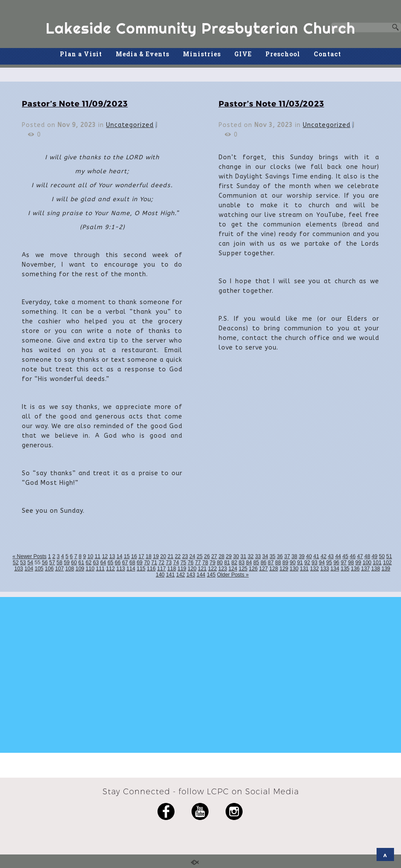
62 (88, 563)
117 (161, 569)
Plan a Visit (81, 54)
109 (80, 569)
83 (242, 563)
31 (243, 556)
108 (70, 569)
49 (375, 556)
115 (141, 569)
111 (100, 569)
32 (251, 556)
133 (325, 569)
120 (192, 569)
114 (131, 569)
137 (365, 569)
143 (191, 575)
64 (103, 563)
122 (212, 569)
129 (284, 569)
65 (110, 563)
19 (156, 556)
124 (233, 569)
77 (198, 563)
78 (205, 563)
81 (227, 563)
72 (161, 563)
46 (353, 556)
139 (386, 569)
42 (324, 556)
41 (316, 556)
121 (202, 569)
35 (272, 556)
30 (236, 556)
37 (287, 556)
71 (154, 563)
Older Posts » (233, 575)
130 (294, 569)
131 (304, 569)
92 (307, 563)
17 (141, 556)
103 (19, 569)
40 (309, 556)
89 (285, 563)
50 (382, 556)
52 (15, 563)
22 (178, 556)
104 (29, 569)
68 (132, 563)
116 (151, 569)
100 (367, 563)
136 (355, 569)
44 (338, 556)
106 (49, 569)
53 (23, 563)
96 (336, 563)
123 (223, 569)
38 (294, 556)
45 (345, 556)
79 (212, 563)
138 (376, 569)
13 (112, 556)
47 (360, 556)
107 (59, 569)
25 (200, 556)
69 (139, 563)
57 (52, 563)
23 (185, 556)
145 (211, 575)
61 (81, 563)
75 (183, 563)
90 (293, 563)
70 (147, 563)
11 (98, 556)
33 (258, 556)
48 (367, 556)
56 (45, 563)
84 (249, 563)
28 (221, 556)
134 (335, 569)
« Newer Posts (30, 556)
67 (125, 563)
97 (344, 563)
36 (280, 556)
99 (358, 563)
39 (302, 556)
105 (39, 569)
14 (119, 556)
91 (300, 563)
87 (271, 563)
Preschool (283, 54)
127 (264, 569)
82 (234, 563)
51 (389, 556)
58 (59, 563)
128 (274, 569)
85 (256, 563)
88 (278, 563)
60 (74, 563)
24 (192, 556)
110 (90, 569)
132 (315, 569)
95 (329, 563)
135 (345, 569)
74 (176, 563)
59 (67, 563)
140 (160, 575)
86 (263, 563)
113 (120, 569)
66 (118, 563)
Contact (327, 54)
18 (149, 556)
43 (331, 556)
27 (214, 556)
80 (220, 563)
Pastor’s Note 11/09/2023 (75, 103)
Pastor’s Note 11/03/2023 (271, 103)
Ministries (202, 54)
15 (127, 556)
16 (134, 556)
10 (90, 556)
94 (322, 563)
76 (190, 563)
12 (105, 556)
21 (170, 556)
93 (314, 563)
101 (377, 563)
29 (229, 556)
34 (265, 556)
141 (170, 575)
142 (181, 575)
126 (253, 569)
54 (30, 563)
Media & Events (142, 54)
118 (171, 569)
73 (169, 563)
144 (201, 575)
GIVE (243, 54)
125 (243, 569)
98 (351, 563)
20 (163, 556)
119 (182, 569)
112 (110, 569)
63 (96, 563)
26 (207, 556)
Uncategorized (130, 125)
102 (387, 563)
